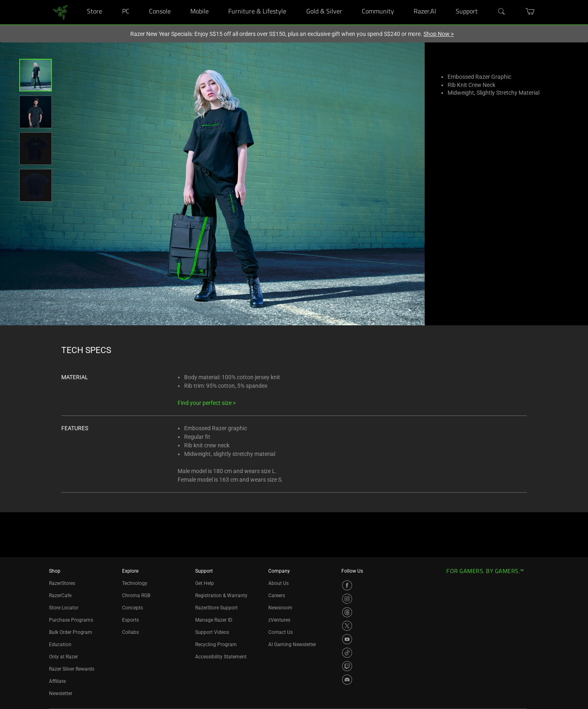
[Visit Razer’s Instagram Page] (347, 599)
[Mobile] (207, 0)
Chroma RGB (136, 596)
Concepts (133, 608)
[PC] (128, 0)
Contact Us (281, 632)
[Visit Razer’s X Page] (347, 626)
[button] (36, 75)
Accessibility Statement (221, 657)
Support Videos (212, 632)
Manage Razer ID (214, 620)
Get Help (205, 583)
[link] (60, 12)
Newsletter (61, 693)
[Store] (100, 0)
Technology (135, 583)
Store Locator (64, 608)
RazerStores (62, 583)
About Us (278, 583)
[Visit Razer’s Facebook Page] (347, 585)
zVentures (279, 620)
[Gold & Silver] (340, 0)
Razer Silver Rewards (72, 669)
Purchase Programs (71, 620)
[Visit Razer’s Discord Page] (347, 680)
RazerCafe (60, 596)
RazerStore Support (216, 608)
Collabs (130, 632)
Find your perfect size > (207, 403)
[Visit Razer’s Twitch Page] (347, 666)
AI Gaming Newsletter (292, 645)
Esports (130, 620)
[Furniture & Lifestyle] (284, 0)
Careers (277, 596)
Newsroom (280, 608)
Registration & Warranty (221, 596)
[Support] (476, 0)
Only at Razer (63, 657)
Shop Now (439, 34)
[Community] (392, 0)
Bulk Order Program (71, 632)
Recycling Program (216, 645)
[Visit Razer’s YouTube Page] (347, 639)
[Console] (169, 0)
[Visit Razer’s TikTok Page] (347, 653)
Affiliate (57, 681)
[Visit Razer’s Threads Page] (347, 612)
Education (60, 645)
